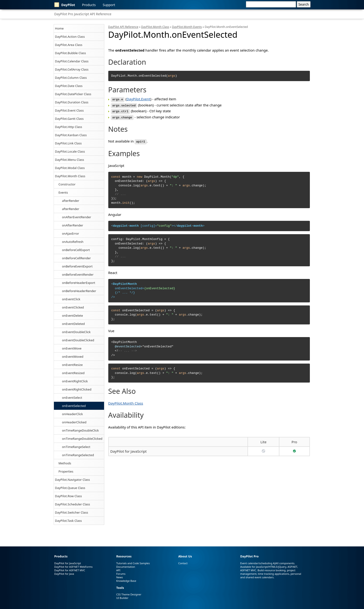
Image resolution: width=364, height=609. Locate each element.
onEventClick (71, 299)
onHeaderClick (73, 414)
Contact (183, 563)
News (120, 577)
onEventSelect (72, 398)
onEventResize (72, 365)
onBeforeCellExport (76, 250)
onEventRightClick (75, 381)
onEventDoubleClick (76, 332)
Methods (65, 463)
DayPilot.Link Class (68, 143)
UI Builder (122, 598)
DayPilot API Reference (123, 27)
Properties (66, 471)
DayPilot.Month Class (70, 176)
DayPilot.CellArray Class (72, 69)
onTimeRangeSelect (76, 447)
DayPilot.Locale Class (70, 151)
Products (89, 5)
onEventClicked (73, 307)
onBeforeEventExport (77, 266)
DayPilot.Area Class (69, 45)
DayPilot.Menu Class (70, 160)
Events (63, 192)
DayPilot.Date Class (69, 86)
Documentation (126, 567)
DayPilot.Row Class (69, 496)
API (118, 570)
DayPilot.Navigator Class (73, 480)
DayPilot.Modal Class (70, 168)
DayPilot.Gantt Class (69, 119)
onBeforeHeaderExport (79, 283)
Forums (121, 574)
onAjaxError (71, 233)
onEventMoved (73, 357)
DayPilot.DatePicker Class (73, 94)
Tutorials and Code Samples (133, 563)
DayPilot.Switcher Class (72, 512)
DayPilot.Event (138, 99)
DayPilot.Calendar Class (72, 61)
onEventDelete (73, 316)
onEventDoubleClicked (78, 340)
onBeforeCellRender (77, 258)
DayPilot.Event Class (69, 110)
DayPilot (65, 5)
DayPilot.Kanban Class (71, 135)
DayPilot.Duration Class (72, 102)
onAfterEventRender (77, 217)
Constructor (67, 184)
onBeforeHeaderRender (79, 291)
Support (109, 5)
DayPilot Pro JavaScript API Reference (83, 14)
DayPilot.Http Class (69, 127)
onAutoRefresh (73, 242)
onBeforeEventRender (78, 274)
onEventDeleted (73, 324)
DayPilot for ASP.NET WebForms (74, 567)
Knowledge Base (126, 581)
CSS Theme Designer (129, 594)
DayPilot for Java (64, 574)
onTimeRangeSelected (78, 455)
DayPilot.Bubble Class (71, 53)
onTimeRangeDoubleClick (81, 430)
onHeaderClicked (74, 422)
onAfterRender (73, 225)
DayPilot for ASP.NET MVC (70, 570)
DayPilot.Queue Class (70, 488)
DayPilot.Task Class (68, 521)
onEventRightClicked (77, 389)
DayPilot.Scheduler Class (73, 504)
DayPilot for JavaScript (129, 450)
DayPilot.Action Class (70, 37)
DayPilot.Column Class (71, 78)
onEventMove (72, 348)
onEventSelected (74, 406)
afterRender (71, 201)
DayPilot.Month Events (187, 27)
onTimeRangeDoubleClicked (82, 439)
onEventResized (73, 373)
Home (59, 28)
